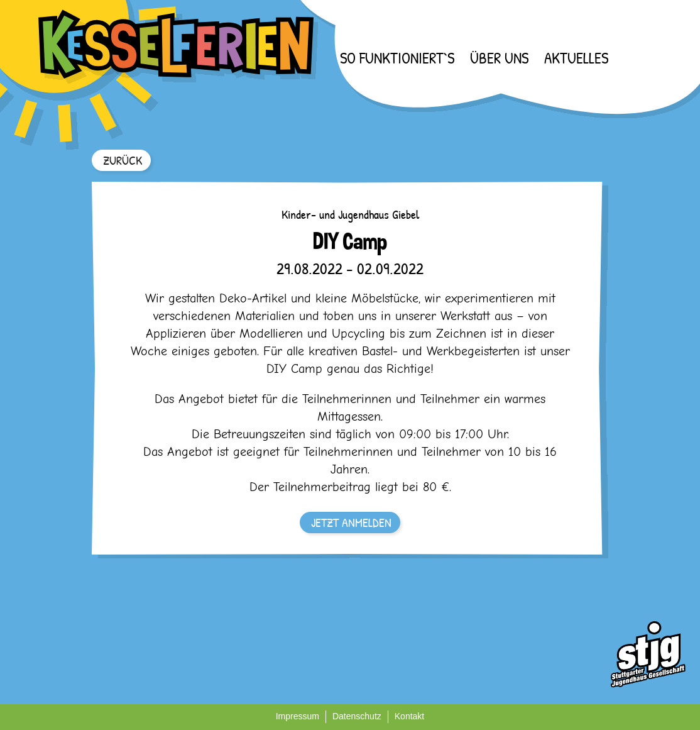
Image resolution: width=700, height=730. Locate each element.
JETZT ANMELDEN (351, 522)
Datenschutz (357, 716)
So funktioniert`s (397, 58)
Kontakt (409, 716)
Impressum (298, 716)
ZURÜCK (123, 160)
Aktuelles (576, 58)
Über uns (499, 58)
